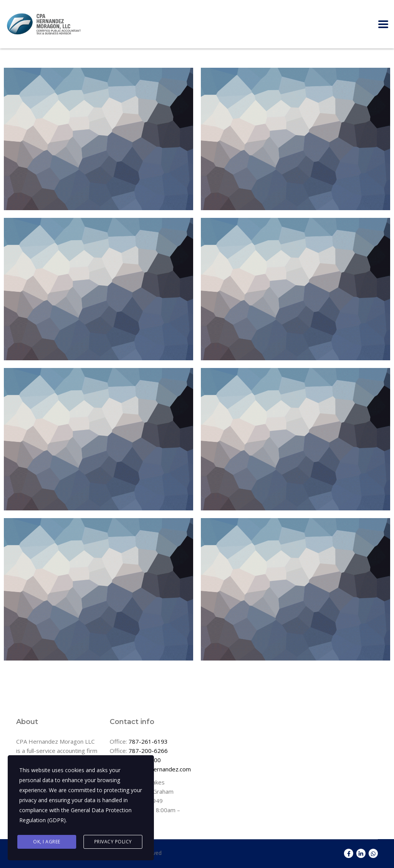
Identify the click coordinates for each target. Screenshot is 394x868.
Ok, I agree (47, 842)
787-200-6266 (148, 751)
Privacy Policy (113, 842)
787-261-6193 (148, 741)
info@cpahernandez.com (159, 769)
